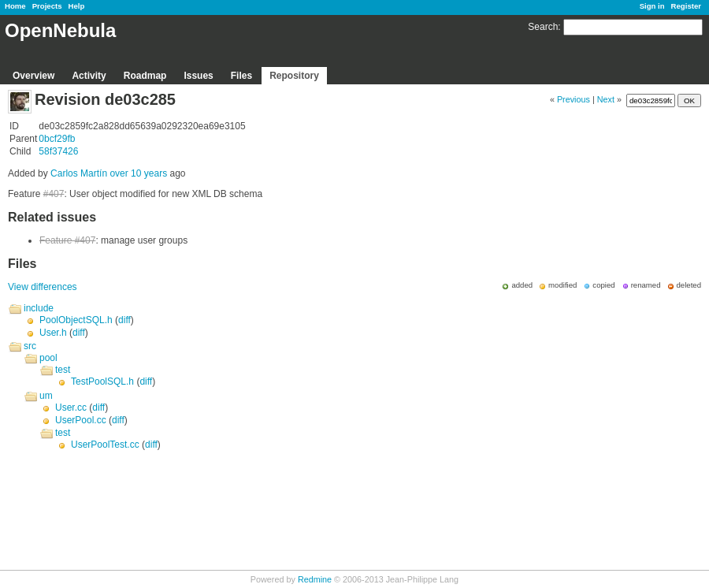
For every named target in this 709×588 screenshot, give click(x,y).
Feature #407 (67, 240)
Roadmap (145, 76)
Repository (294, 76)
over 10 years (138, 173)
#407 (54, 194)
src (30, 346)
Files (241, 76)
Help (77, 6)
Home (15, 6)
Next (606, 99)
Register (686, 6)
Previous (574, 99)
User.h (53, 333)
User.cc (71, 408)
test (63, 370)
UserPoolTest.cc (105, 445)
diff (124, 320)
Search (543, 27)
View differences (43, 287)
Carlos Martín (79, 173)
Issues (198, 76)
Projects (47, 6)
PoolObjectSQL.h (76, 320)
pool (48, 358)
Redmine (315, 579)
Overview (33, 76)
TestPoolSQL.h (102, 381)
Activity (89, 76)
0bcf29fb (57, 139)
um (46, 396)
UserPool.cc (81, 420)
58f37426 (58, 151)
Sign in (652, 6)
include (39, 308)
